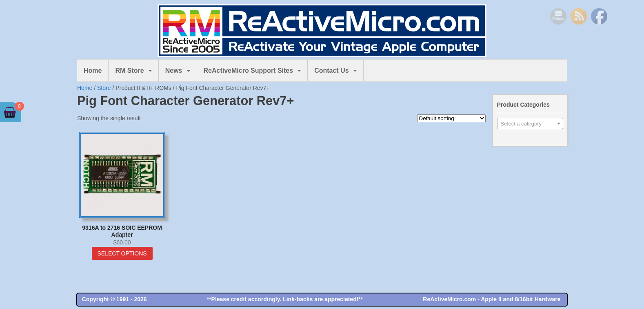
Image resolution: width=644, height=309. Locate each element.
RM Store (129, 71)
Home (93, 71)
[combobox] (530, 123)
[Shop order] (451, 118)
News (174, 71)
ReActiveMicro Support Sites (249, 71)
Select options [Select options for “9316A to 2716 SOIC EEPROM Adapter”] (122, 253)
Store (104, 88)
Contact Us (331, 71)
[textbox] (530, 124)
